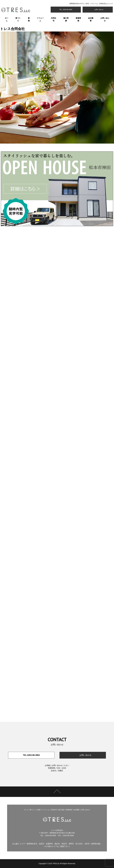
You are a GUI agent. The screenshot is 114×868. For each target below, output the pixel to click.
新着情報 (78, 19)
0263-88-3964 (51, 836)
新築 (29, 19)
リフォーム (40, 19)
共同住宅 (54, 19)
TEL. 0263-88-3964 (66, 10)
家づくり (18, 19)
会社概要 (91, 19)
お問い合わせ (99, 10)
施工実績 (66, 19)
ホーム (7, 19)
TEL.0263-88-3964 (31, 755)
